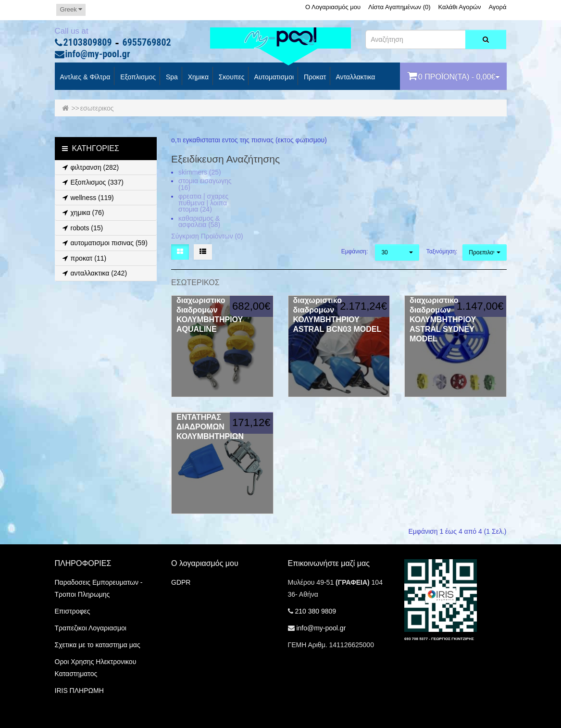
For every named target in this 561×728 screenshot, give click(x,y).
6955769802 (147, 43)
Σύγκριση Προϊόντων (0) (207, 236)
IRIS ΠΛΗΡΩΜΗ (79, 690)
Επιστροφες (73, 611)
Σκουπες (231, 77)
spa (171, 77)
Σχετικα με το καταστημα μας (98, 645)
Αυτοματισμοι (273, 77)
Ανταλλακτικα (355, 77)
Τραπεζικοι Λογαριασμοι (91, 628)
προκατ (314, 77)
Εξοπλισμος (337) (92, 182)
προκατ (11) (83, 258)
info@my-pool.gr (98, 54)
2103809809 (88, 43)
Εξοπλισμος (137, 77)
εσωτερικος (97, 108)
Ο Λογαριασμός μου (333, 7)
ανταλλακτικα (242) (93, 273)
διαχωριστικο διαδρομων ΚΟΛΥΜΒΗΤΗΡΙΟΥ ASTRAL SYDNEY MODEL (443, 320)
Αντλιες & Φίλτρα (85, 77)
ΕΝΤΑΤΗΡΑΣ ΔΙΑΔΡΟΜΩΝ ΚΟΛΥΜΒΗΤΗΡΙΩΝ (210, 427)
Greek (71, 9)
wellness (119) (87, 198)
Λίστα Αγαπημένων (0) (399, 7)
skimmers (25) (200, 172)
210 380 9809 (315, 611)
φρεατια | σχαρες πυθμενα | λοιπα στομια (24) (203, 203)
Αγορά (497, 7)
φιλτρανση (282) (89, 167)
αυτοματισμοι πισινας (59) (104, 243)
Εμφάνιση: (355, 251)
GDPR (181, 582)
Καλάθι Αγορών (459, 7)
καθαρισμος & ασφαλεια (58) (199, 222)
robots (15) (81, 228)
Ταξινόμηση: (441, 251)
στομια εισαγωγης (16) (205, 184)
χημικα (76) (82, 213)
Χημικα (197, 77)
